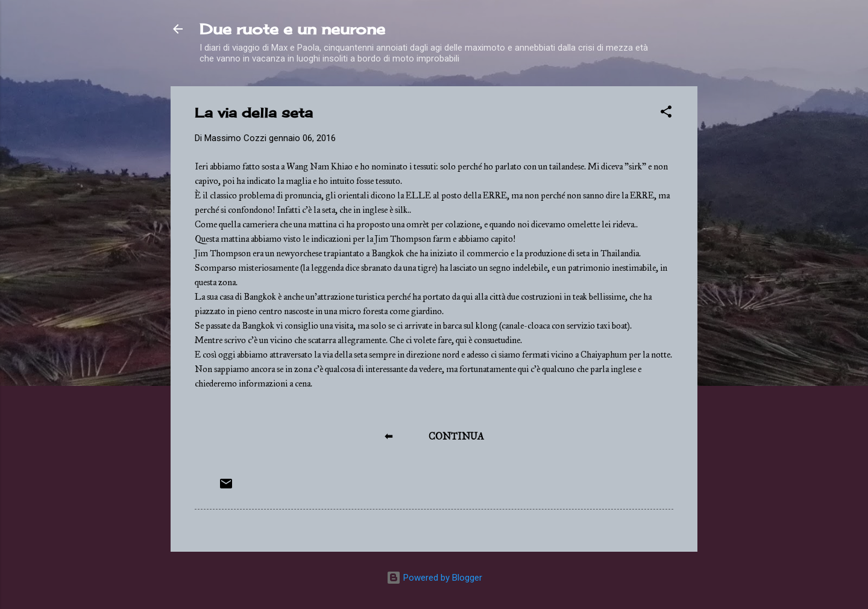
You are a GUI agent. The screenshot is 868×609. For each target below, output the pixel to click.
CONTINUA (456, 436)
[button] (666, 114)
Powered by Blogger (434, 578)
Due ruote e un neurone (292, 29)
